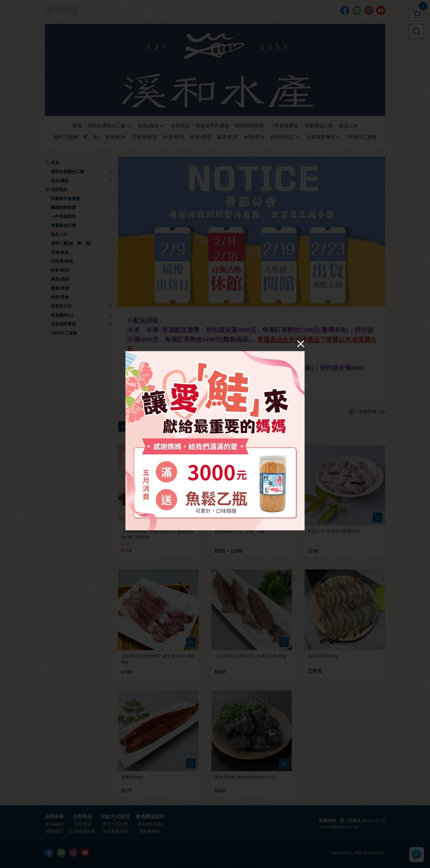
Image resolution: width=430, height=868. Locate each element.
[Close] (301, 344)
